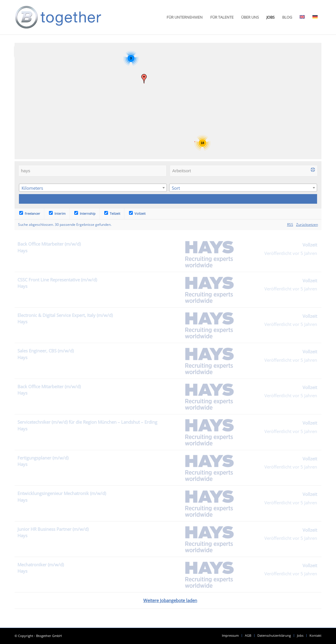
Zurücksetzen (307, 225)
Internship (85, 213)
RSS (290, 225)
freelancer (30, 213)
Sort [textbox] (176, 188)
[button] (144, 79)
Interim (57, 213)
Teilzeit (112, 213)
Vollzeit (137, 213)
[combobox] (93, 188)
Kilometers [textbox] (32, 188)
